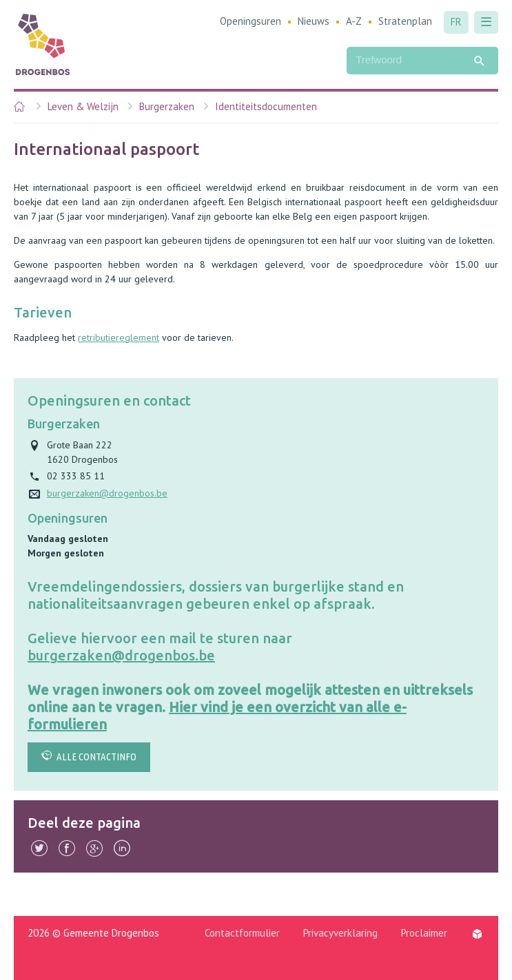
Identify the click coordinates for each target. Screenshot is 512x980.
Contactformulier (242, 933)
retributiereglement (119, 337)
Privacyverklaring (340, 933)
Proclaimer (424, 933)
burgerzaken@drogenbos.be (121, 655)
